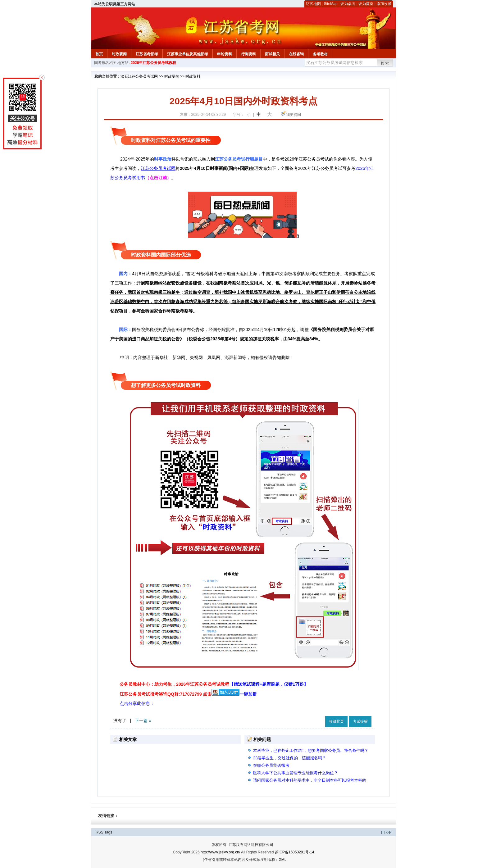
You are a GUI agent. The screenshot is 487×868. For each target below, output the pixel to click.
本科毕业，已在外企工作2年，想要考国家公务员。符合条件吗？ (311, 750)
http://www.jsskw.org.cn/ (220, 852)
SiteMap (331, 4)
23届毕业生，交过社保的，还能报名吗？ (290, 758)
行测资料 (248, 54)
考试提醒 (360, 721)
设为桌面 (348, 4)
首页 (99, 54)
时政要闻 (119, 54)
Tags (108, 832)
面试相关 (272, 54)
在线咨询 (296, 54)
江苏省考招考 (147, 54)
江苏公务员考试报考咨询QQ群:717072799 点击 (166, 694)
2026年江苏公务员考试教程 (154, 63)
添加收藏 (384, 4)
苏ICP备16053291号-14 (295, 852)
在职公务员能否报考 (271, 765)
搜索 (385, 63)
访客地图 (313, 4)
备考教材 (320, 54)
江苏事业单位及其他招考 (188, 54)
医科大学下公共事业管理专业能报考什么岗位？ (296, 773)
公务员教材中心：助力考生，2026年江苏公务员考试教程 (214, 684)
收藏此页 (336, 721)
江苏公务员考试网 (158, 168)
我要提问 (294, 115)
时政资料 (193, 76)
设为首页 (366, 4)
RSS (100, 832)
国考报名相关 (105, 63)
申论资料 (225, 54)
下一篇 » (143, 720)
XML (283, 860)
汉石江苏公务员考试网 (139, 76)
